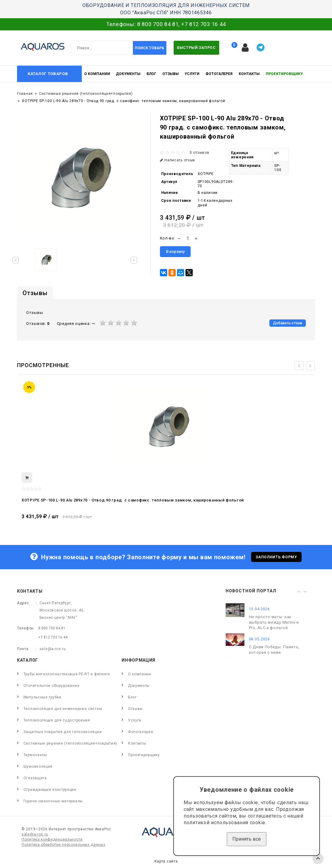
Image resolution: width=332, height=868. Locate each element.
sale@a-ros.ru (53, 649)
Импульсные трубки (42, 697)
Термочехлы (35, 755)
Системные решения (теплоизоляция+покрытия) (86, 94)
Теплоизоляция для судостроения (57, 720)
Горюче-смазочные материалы (53, 801)
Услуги (192, 74)
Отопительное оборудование (52, 686)
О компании (97, 74)
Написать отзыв (178, 160)
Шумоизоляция (38, 766)
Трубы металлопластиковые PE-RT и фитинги (67, 674)
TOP (318, 859)
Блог (151, 74)
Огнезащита (35, 778)
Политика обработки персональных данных (64, 845)
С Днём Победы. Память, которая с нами (274, 650)
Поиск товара (149, 48)
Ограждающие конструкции (50, 790)
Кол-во (167, 238)
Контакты (249, 74)
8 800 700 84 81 (158, 24)
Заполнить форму (276, 557)
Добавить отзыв (288, 323)
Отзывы (171, 74)
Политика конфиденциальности (52, 839)
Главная (25, 94)
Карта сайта (166, 861)
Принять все (247, 839)
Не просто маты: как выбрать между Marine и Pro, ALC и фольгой (274, 623)
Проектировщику (284, 74)
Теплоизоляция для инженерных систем (63, 709)
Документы (128, 74)
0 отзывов (199, 153)
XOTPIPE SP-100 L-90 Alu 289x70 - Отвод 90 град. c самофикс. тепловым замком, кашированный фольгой (133, 500)
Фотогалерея (219, 74)
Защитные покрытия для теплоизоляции (63, 732)
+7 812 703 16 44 (204, 24)
